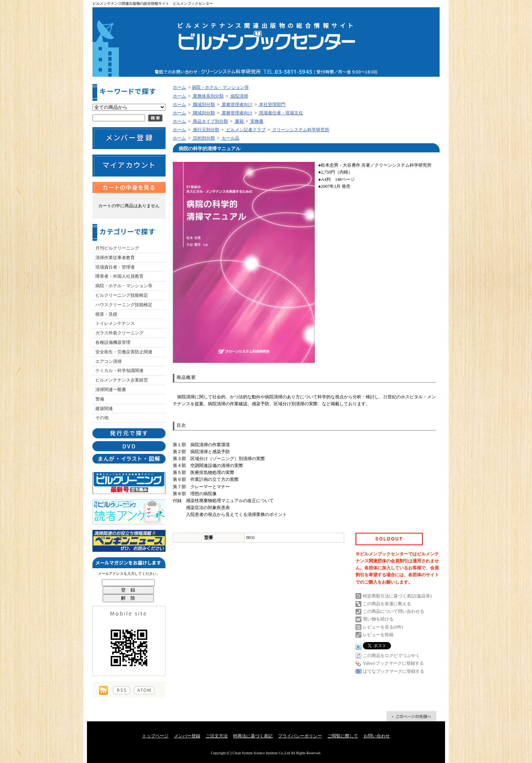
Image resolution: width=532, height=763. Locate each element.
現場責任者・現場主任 (280, 113)
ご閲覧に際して (343, 736)
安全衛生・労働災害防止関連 (124, 352)
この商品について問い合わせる (394, 611)
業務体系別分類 (208, 96)
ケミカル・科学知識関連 (119, 371)
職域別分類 (203, 105)
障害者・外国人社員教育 (119, 276)
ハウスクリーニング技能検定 (124, 305)
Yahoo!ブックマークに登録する (393, 663)
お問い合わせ (377, 736)
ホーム (179, 87)
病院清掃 (239, 96)
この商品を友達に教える (387, 604)
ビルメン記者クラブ (245, 130)
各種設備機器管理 (113, 342)
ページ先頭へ (411, 716)
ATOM (144, 690)
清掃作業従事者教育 (115, 258)
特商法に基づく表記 (253, 736)
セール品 (230, 138)
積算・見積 (106, 314)
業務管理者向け (237, 105)
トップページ (155, 736)
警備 (100, 399)
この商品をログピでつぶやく (391, 656)
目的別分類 (203, 138)
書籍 (239, 121)
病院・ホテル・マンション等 (124, 286)
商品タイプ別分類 (210, 121)
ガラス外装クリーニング (119, 333)
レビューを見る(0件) (383, 627)
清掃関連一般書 (111, 390)
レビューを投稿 (378, 635)
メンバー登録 (187, 736)
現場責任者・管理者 (115, 267)
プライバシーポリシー (300, 736)
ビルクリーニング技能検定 (122, 295)
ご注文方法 (217, 736)
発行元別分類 (206, 130)
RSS (121, 690)
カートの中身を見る (129, 187)
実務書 (256, 121)
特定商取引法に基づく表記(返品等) (397, 596)
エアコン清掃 (109, 361)
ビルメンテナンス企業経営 (122, 380)
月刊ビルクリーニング (117, 248)
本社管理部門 (272, 105)
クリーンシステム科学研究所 (300, 130)
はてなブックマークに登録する (394, 671)
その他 (102, 418)
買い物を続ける (378, 619)
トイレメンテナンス (115, 323)
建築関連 (104, 409)
